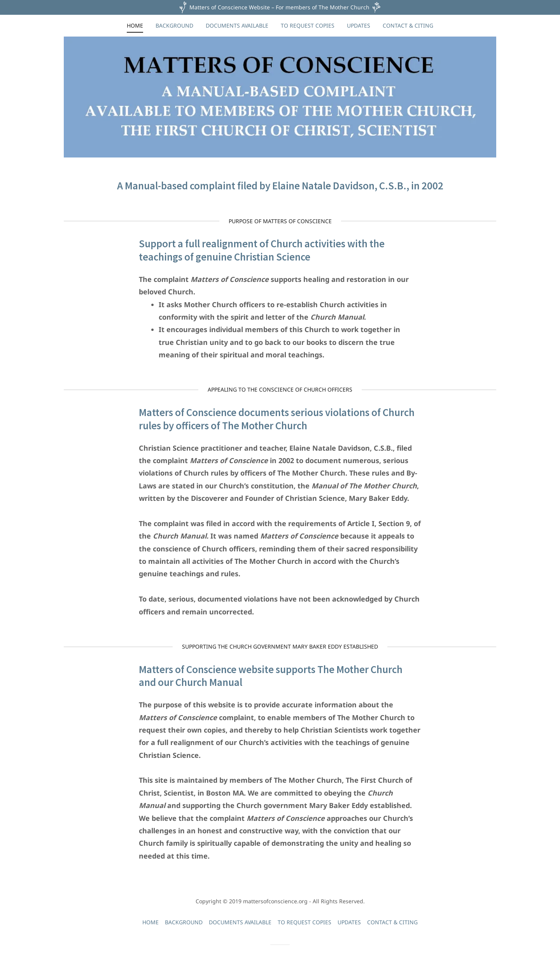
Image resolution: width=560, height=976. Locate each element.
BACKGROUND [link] (174, 25)
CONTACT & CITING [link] (408, 25)
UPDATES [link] (359, 25)
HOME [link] (135, 25)
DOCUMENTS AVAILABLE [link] (237, 25)
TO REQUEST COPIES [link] (308, 25)
